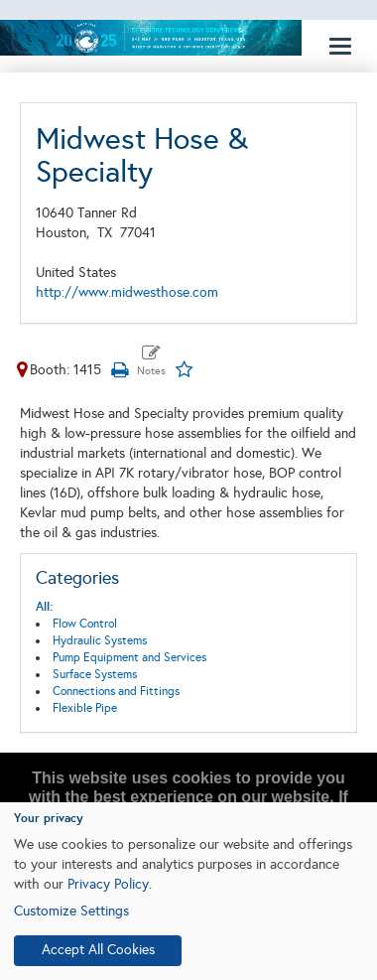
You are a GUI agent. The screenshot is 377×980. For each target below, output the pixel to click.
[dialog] (188, 891)
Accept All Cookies (98, 950)
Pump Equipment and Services (129, 657)
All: (44, 607)
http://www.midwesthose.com (127, 292)
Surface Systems (95, 674)
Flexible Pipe (85, 708)
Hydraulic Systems (100, 640)
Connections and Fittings (116, 691)
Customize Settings (71, 911)
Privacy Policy (108, 884)
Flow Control (85, 624)
